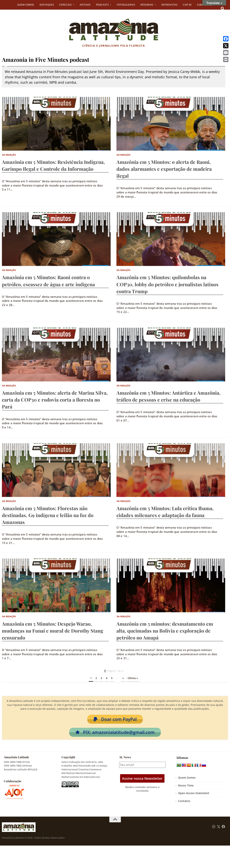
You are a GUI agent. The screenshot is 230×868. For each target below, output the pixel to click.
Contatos (184, 804)
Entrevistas (170, 5)
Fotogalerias (126, 5)
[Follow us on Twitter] (219, 830)
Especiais (66, 5)
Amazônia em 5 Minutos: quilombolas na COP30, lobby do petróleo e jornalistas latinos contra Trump (167, 284)
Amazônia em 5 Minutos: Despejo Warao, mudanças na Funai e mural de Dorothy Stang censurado (53, 631)
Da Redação (9, 155)
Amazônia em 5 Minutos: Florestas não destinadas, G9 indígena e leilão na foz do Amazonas (48, 515)
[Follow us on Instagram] (214, 830)
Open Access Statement (194, 796)
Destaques (47, 5)
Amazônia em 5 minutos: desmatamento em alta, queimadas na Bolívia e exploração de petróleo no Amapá (165, 631)
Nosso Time (186, 788)
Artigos (85, 5)
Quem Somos (26, 5)
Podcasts (103, 5)
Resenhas (147, 5)
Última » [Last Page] (133, 678)
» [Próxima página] (123, 678)
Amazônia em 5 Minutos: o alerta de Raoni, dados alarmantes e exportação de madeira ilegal (164, 169)
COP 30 (187, 5)
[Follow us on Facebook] (223, 830)
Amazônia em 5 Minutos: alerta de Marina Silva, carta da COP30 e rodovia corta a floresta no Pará (55, 400)
